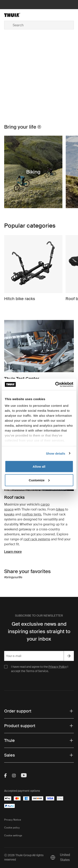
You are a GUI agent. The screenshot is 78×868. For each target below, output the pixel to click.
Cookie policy (12, 828)
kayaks (9, 514)
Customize (39, 480)
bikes (60, 509)
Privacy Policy (58, 667)
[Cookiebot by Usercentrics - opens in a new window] (56, 384)
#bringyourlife (13, 577)
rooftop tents (32, 514)
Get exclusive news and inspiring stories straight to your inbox (39, 631)
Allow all (39, 467)
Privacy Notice (13, 820)
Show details (56, 453)
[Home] (15, 15)
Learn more (13, 552)
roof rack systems (37, 539)
